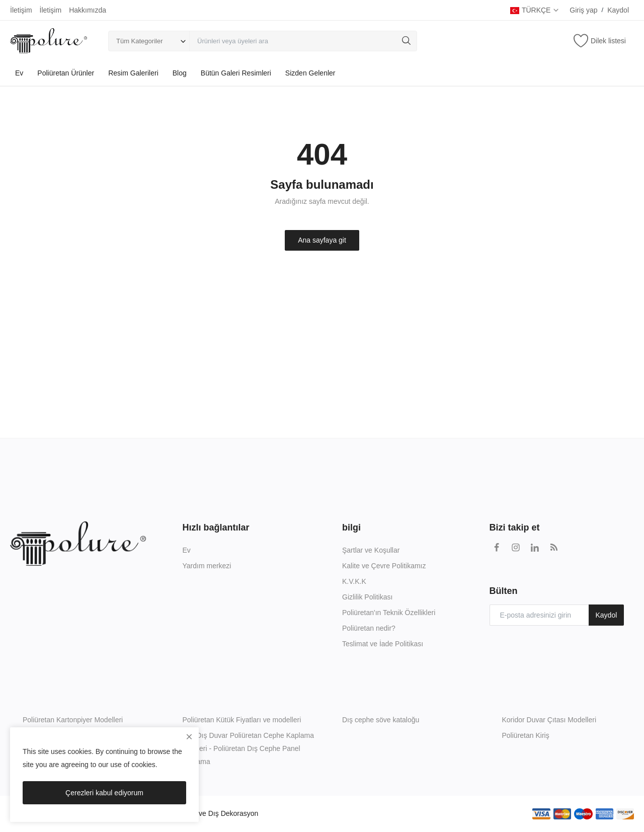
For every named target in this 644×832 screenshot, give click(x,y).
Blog (180, 73)
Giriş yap (583, 10)
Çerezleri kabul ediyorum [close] (104, 793)
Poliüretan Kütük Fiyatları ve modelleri (242, 720)
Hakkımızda (88, 10)
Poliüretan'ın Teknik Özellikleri (389, 613)
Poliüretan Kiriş (526, 735)
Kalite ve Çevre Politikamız (384, 566)
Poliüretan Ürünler (66, 73)
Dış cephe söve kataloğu (381, 720)
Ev (19, 73)
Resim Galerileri (133, 73)
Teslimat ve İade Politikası (383, 644)
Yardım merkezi (207, 566)
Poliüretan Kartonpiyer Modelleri (73, 720)
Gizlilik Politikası (367, 597)
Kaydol (618, 10)
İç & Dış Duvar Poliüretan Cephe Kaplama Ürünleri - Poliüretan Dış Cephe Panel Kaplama (248, 748)
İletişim (21, 10)
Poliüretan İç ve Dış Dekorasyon (208, 813)
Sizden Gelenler (310, 73)
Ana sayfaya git (322, 240)
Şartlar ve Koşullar (371, 550)
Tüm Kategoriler (139, 41)
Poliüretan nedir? (369, 628)
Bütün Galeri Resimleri (236, 73)
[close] (189, 737)
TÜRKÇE (535, 10)
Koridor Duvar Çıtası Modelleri (549, 720)
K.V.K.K (354, 581)
